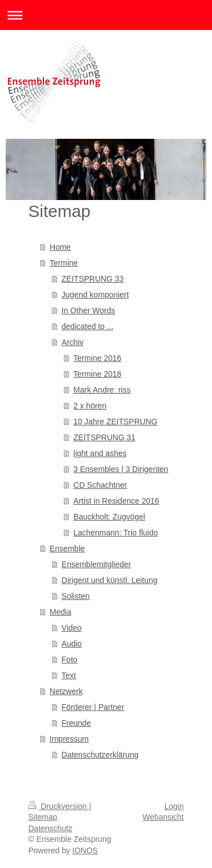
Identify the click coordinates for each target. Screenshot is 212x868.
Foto (70, 659)
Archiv (73, 342)
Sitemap (43, 817)
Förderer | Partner (93, 707)
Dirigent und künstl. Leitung (110, 580)
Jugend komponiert (95, 295)
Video (72, 628)
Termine (64, 263)
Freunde (76, 723)
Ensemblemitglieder (96, 564)
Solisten (76, 596)
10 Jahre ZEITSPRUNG (116, 422)
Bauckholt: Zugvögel (109, 517)
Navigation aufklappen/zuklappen (106, 15)
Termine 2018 (98, 374)
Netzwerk (66, 691)
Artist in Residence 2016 (116, 501)
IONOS (85, 850)
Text (69, 675)
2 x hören (90, 406)
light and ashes (100, 453)
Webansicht (163, 817)
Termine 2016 (98, 358)
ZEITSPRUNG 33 (93, 279)
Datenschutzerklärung (100, 755)
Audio (72, 644)
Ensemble (67, 548)
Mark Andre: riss (102, 390)
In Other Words (88, 310)
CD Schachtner (100, 485)
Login (174, 806)
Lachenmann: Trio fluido (116, 533)
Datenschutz (50, 828)
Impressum (69, 739)
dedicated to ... (88, 326)
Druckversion (59, 806)
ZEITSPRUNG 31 (105, 437)
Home (60, 247)
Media (60, 612)
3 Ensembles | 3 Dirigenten (121, 469)
